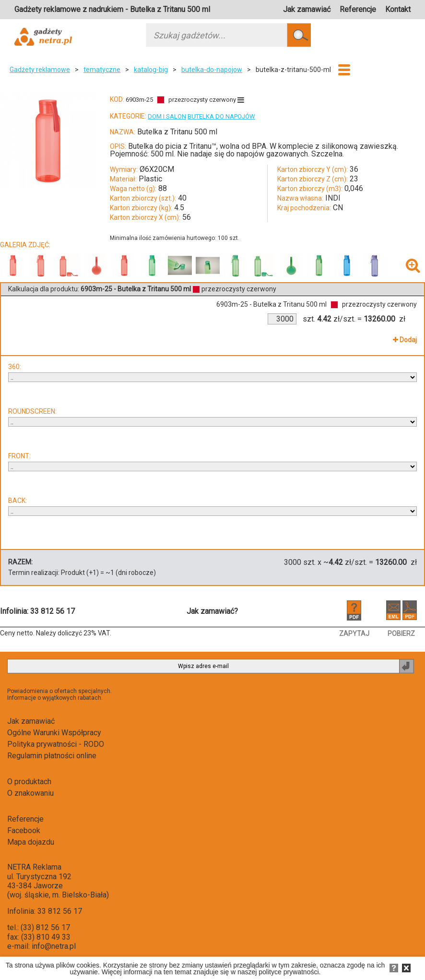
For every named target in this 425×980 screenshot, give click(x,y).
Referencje (358, 9)
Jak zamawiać (307, 9)
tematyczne (102, 70)
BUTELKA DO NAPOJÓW (221, 116)
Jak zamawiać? (212, 611)
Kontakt (398, 9)
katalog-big (151, 70)
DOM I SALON (167, 116)
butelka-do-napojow (212, 70)
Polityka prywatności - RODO (56, 744)
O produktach (29, 782)
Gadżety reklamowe (40, 70)
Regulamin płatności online (52, 756)
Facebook (24, 831)
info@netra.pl (54, 946)
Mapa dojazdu (31, 842)
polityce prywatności (289, 972)
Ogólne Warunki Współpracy (54, 733)
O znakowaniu (30, 793)
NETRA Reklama (34, 867)
